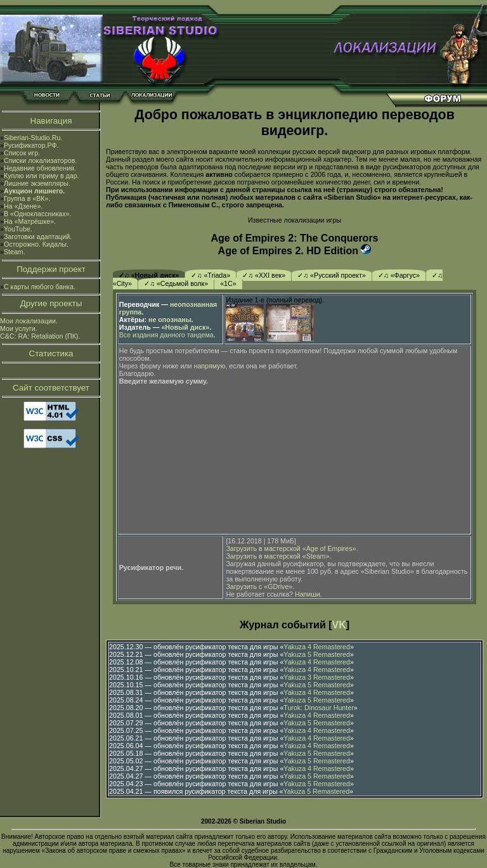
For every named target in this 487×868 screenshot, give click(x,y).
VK (339, 625)
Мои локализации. (29, 321)
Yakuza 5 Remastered (317, 654)
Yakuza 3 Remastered (317, 677)
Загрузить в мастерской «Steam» (277, 556)
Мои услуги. (19, 328)
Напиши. (308, 594)
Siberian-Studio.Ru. (33, 138)
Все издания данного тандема (166, 335)
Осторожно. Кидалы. (36, 244)
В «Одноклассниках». (38, 214)
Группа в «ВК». (27, 198)
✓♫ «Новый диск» (149, 275)
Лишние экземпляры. (37, 183)
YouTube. (18, 229)
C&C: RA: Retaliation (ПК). (40, 336)
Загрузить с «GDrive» (259, 586)
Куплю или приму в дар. (42, 176)
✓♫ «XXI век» (264, 275)
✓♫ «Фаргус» (399, 275)
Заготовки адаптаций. (38, 236)
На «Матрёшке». (30, 221)
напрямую (210, 366)
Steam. (15, 252)
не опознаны (170, 320)
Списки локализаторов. (40, 160)
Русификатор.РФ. (31, 145)
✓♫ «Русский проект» (332, 275)
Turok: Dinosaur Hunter (318, 708)
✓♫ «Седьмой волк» (176, 283)
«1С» (228, 283)
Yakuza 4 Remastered (317, 647)
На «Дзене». (23, 206)
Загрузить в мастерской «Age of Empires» (291, 548)
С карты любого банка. (40, 287)
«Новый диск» (185, 327)
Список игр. (22, 153)
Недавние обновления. (40, 168)
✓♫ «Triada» (211, 275)
